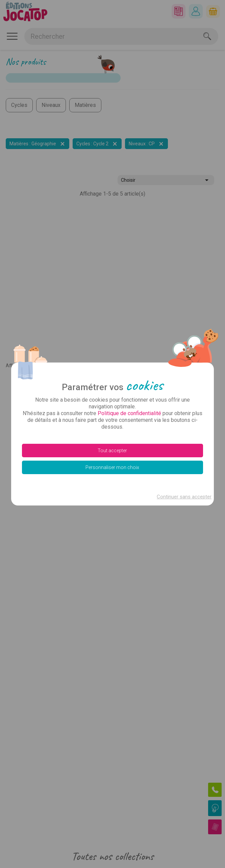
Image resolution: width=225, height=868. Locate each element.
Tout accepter (112, 451)
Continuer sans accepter (184, 497)
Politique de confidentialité (129, 413)
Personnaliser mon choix (112, 467)
